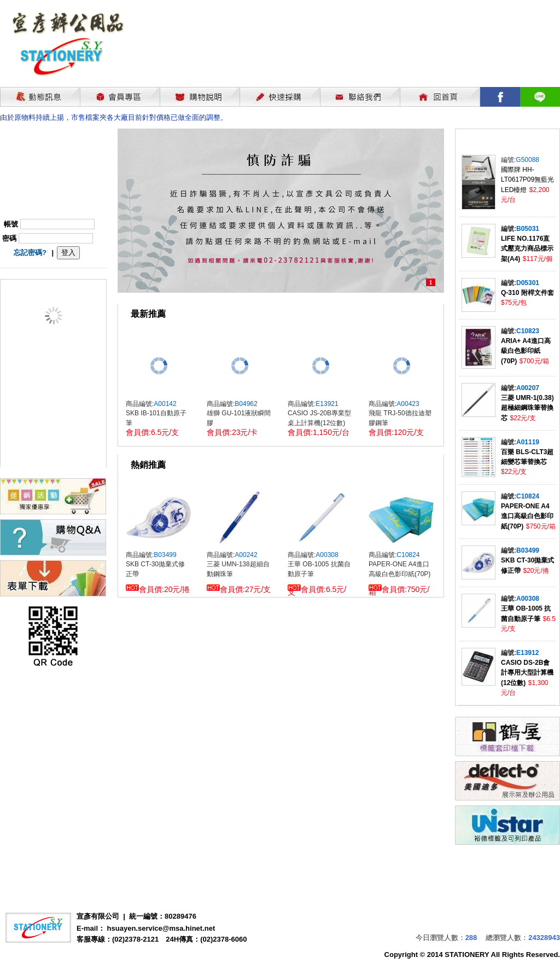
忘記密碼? (30, 253)
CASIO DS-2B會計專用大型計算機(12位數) (527, 673)
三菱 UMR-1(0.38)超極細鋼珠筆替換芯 (527, 408)
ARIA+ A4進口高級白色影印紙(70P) (526, 351)
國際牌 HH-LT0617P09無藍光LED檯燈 (527, 180)
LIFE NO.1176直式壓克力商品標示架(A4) (527, 249)
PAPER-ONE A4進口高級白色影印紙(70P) (527, 516)
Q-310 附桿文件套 (527, 293)
